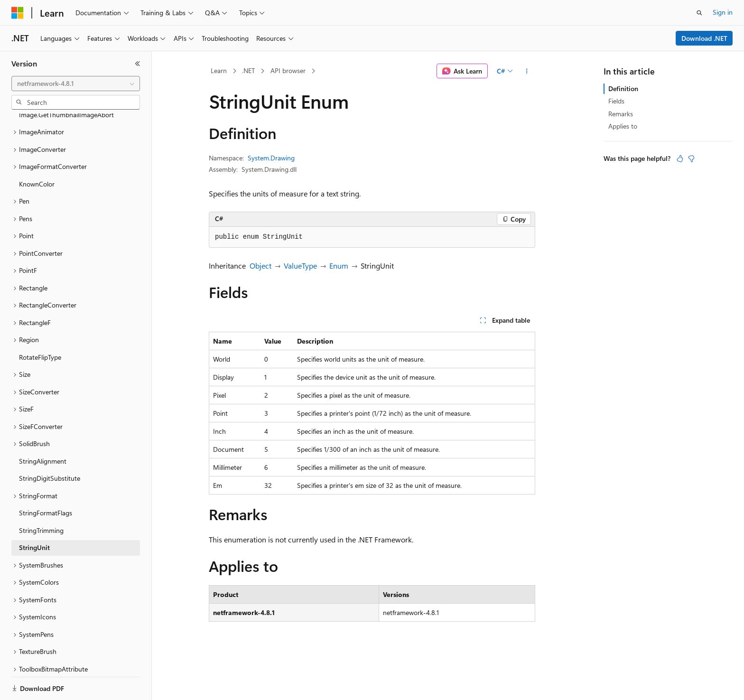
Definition (623, 89)
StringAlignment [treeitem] (43, 428)
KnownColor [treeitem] (37, 151)
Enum (339, 266)
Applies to (623, 126)
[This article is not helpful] (691, 159)
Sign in (723, 12)
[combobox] (76, 84)
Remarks (621, 114)
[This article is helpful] (680, 159)
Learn (219, 70)
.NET (248, 70)
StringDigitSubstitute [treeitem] (50, 445)
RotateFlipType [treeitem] (40, 324)
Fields (616, 101)
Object (260, 266)
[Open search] (699, 13)
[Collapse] (138, 64)
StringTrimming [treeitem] (41, 498)
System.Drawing (271, 158)
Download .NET (704, 38)
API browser (288, 70)
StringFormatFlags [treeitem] (46, 480)
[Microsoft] (18, 13)
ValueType (300, 266)
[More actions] (527, 71)
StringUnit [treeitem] (34, 515)
